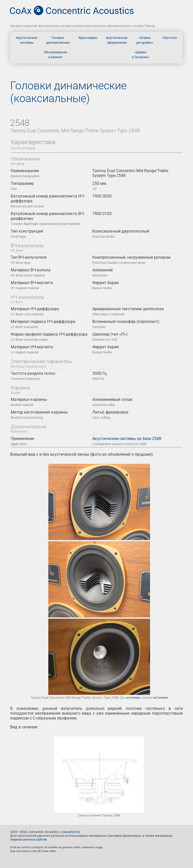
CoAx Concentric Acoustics (72, 11)
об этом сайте (47, 851)
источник (133, 698)
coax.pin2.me (70, 832)
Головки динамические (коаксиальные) (68, 92)
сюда (99, 847)
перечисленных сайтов (28, 839)
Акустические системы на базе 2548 (127, 441)
